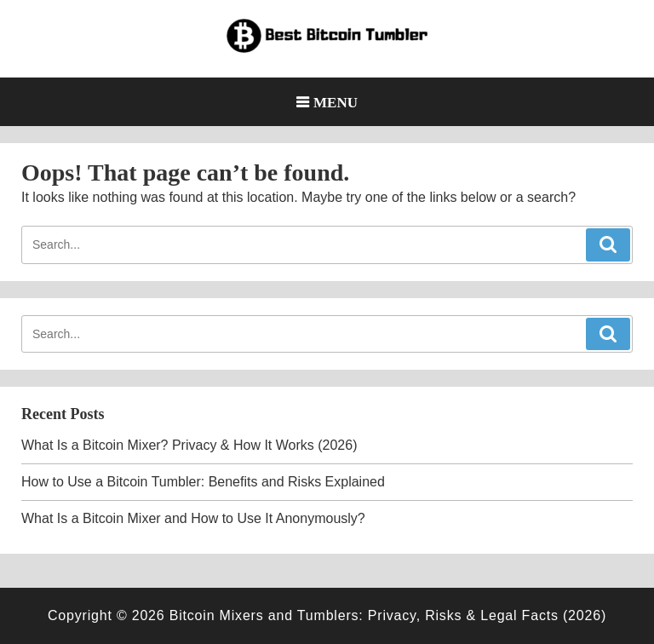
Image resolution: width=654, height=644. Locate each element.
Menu (336, 102)
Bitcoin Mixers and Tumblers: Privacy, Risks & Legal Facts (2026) (388, 615)
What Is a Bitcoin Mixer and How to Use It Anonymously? (193, 518)
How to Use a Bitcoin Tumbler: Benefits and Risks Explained (203, 482)
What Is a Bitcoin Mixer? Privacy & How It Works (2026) (189, 445)
